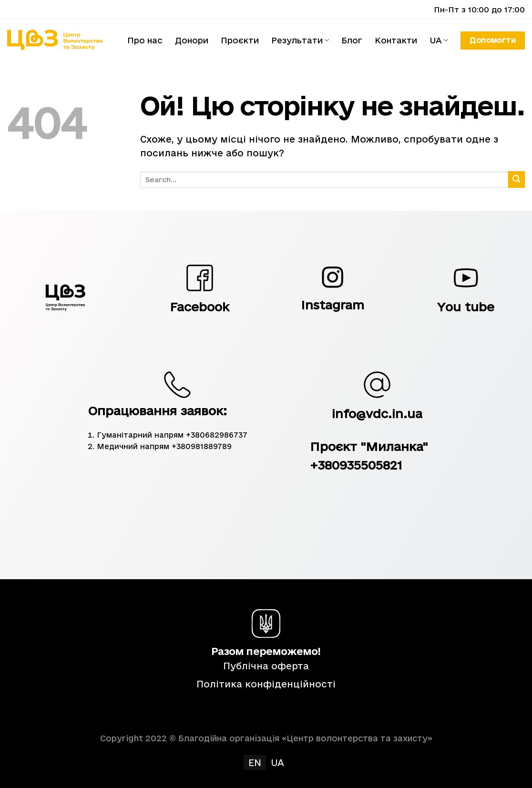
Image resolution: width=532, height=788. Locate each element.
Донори (192, 40)
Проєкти (240, 40)
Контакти (396, 40)
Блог (352, 40)
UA (439, 41)
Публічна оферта (266, 666)
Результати (300, 41)
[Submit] (517, 179)
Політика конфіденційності (266, 684)
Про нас (145, 40)
